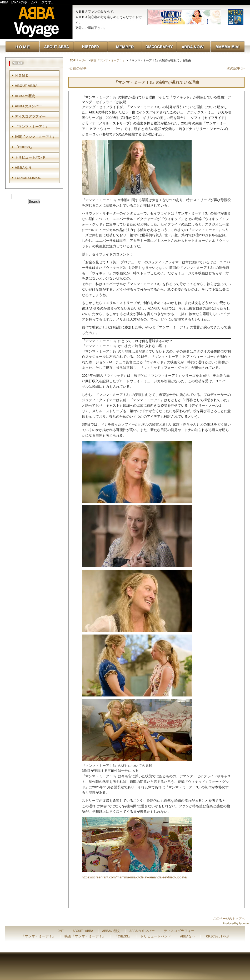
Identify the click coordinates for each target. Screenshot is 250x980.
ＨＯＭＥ (22, 75)
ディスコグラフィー (30, 116)
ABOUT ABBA (26, 86)
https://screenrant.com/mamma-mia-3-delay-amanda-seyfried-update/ (134, 877)
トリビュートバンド (30, 157)
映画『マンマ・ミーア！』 (108, 60)
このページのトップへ (229, 919)
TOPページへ (78, 60)
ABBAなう (23, 168)
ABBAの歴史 (25, 96)
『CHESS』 (24, 147)
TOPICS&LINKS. (28, 178)
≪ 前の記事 (77, 68)
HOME (60, 931)
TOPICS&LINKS (216, 937)
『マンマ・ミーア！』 (32, 127)
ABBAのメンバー (28, 106)
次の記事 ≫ (236, 68)
